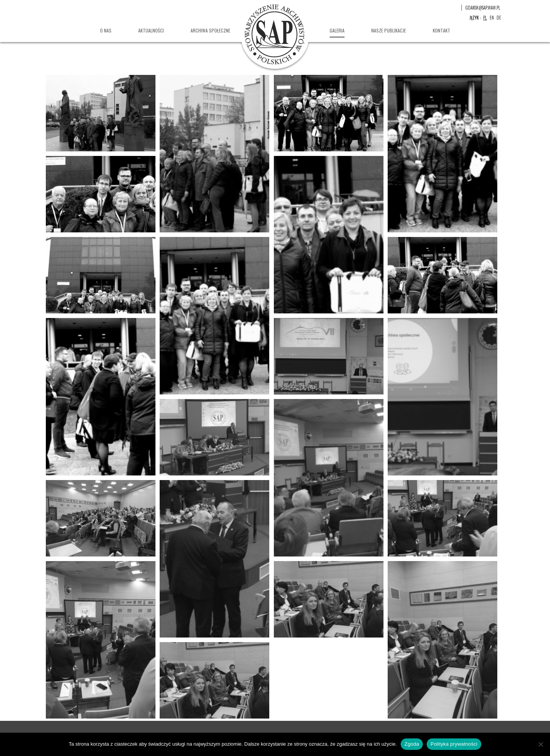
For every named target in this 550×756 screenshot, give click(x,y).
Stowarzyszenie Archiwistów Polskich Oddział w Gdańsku (275, 34)
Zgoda (412, 744)
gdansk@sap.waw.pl (483, 8)
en (492, 18)
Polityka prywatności (454, 744)
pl (485, 18)
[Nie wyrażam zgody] (540, 744)
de (499, 18)
